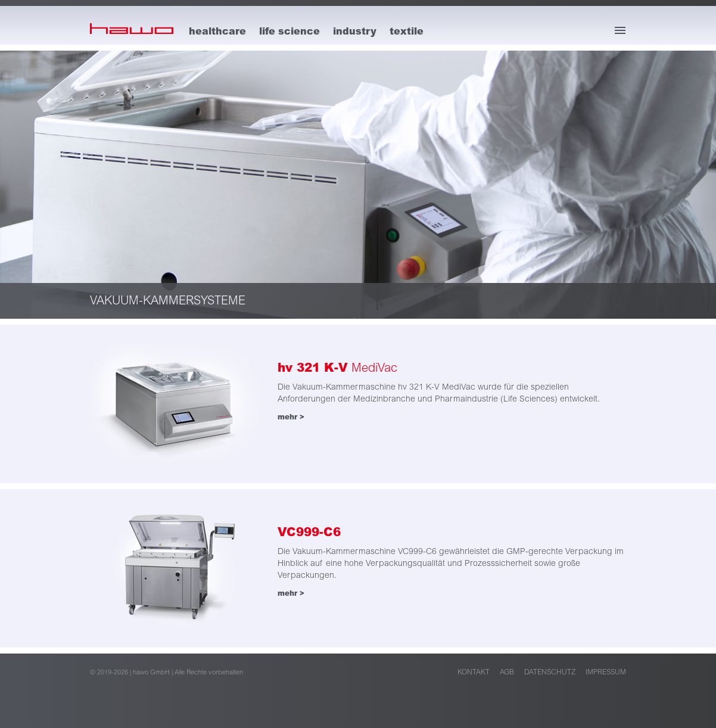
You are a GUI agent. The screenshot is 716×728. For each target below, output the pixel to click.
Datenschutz (550, 672)
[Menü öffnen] (620, 30)
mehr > (291, 417)
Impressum (606, 672)
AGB (507, 672)
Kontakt (474, 672)
